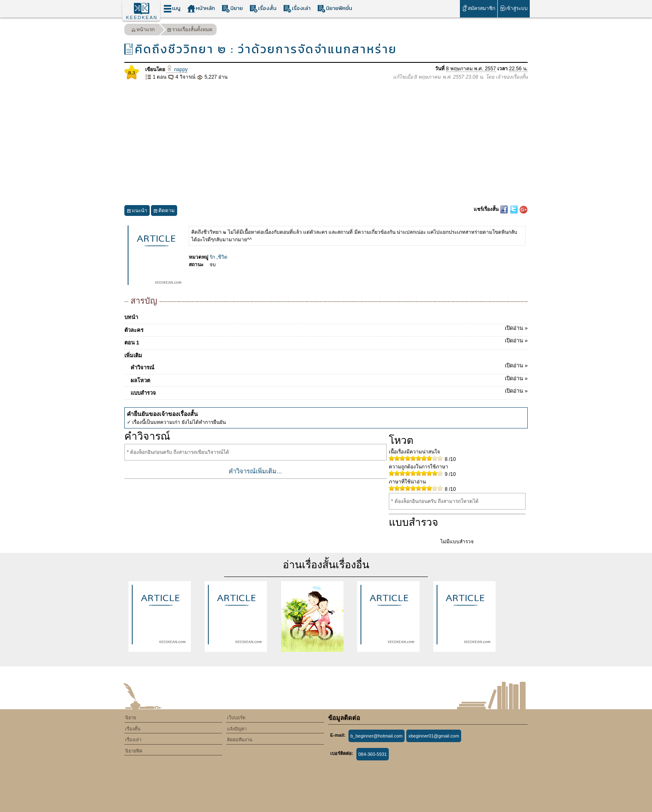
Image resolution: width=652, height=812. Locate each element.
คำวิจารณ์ (329, 366)
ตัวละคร (326, 329)
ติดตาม (164, 212)
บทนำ (131, 317)
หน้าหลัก (201, 9)
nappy (177, 69)
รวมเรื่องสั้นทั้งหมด (190, 31)
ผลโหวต (329, 379)
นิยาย (232, 9)
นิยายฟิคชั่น (335, 9)
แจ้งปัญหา (237, 729)
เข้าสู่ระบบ (514, 8)
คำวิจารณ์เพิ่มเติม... (255, 471)
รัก (212, 257)
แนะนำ (137, 212)
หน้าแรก (143, 31)
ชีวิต (223, 257)
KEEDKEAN (142, 17)
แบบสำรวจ (329, 391)
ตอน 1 (326, 341)
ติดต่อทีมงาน (240, 740)
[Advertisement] (326, 143)
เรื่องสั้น (263, 9)
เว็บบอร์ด (236, 718)
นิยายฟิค (134, 751)
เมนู (172, 9)
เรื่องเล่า (297, 9)
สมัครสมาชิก (478, 8)
